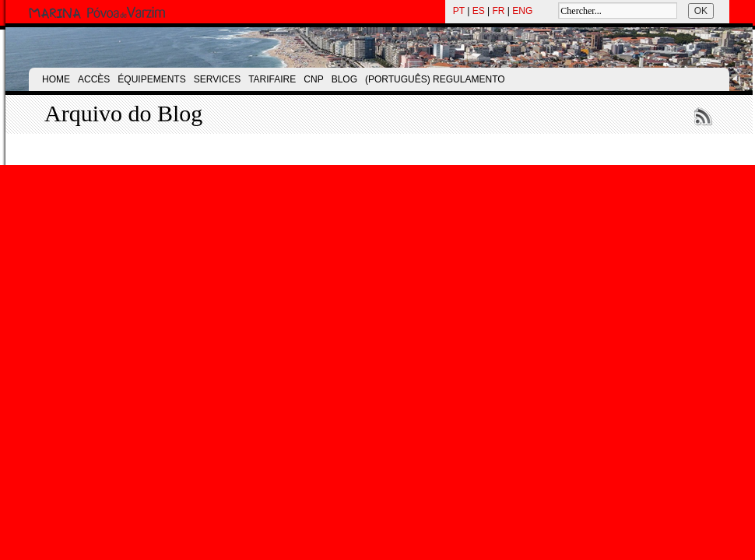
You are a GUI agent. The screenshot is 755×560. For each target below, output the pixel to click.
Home (56, 79)
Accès (94, 79)
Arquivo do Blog (123, 113)
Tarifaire (272, 79)
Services (217, 79)
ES (479, 11)
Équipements (151, 79)
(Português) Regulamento (435, 79)
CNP (313, 79)
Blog (344, 79)
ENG (522, 11)
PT (459, 11)
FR (499, 11)
